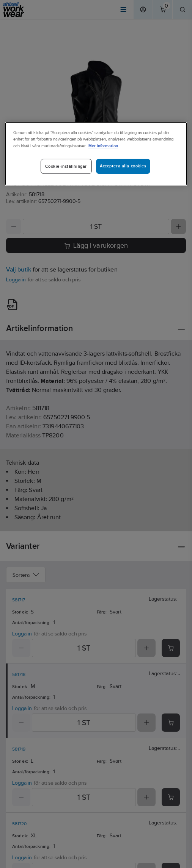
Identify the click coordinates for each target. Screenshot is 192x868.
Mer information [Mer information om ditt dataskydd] (103, 146)
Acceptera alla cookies (123, 166)
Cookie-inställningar (66, 166)
